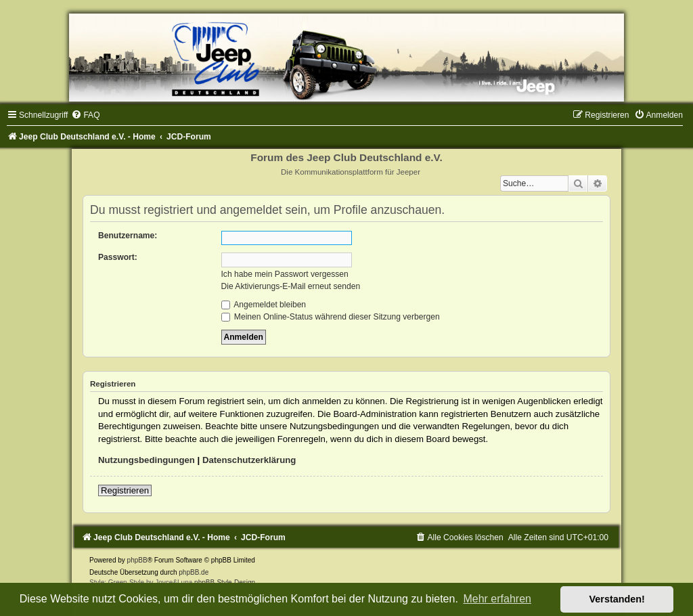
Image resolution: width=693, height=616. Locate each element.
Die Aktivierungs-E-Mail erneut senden (291, 286)
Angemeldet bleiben (264, 305)
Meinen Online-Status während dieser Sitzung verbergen (331, 317)
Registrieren (125, 490)
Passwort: (118, 257)
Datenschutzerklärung (249, 460)
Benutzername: (128, 236)
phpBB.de (194, 572)
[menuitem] (85, 115)
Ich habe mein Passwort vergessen (285, 274)
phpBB (137, 560)
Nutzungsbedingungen (147, 460)
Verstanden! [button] (617, 599)
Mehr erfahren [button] (497, 599)
